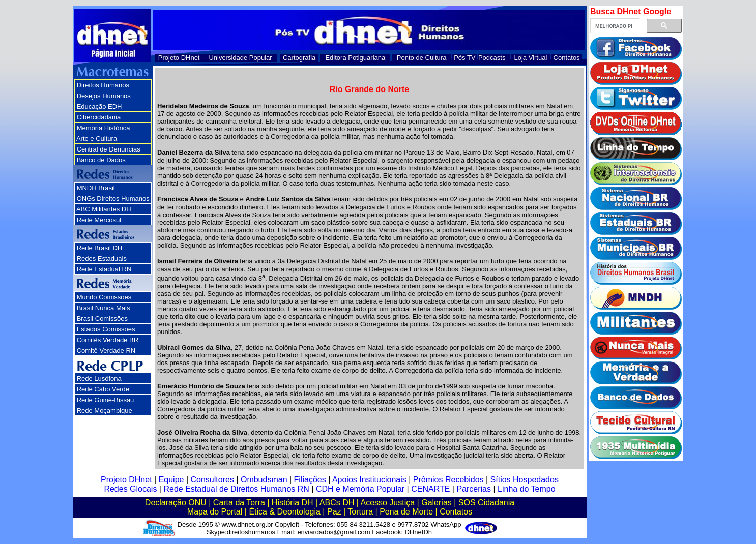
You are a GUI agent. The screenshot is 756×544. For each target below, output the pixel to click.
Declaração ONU (176, 503)
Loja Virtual (531, 58)
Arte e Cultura (97, 139)
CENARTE (430, 489)
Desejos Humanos (104, 96)
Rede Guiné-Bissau (106, 400)
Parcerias (474, 489)
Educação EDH (99, 107)
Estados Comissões (106, 329)
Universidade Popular (240, 58)
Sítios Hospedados (525, 480)
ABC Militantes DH (104, 209)
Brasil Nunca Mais (104, 308)
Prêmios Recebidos (448, 480)
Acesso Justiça (387, 503)
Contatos (567, 58)
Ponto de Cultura (422, 58)
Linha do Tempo (527, 489)
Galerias (437, 503)
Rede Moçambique (105, 411)
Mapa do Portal (215, 512)
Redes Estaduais (102, 259)
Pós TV (464, 58)
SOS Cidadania (486, 503)
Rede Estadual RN (104, 269)
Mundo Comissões (104, 297)
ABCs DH (337, 503)
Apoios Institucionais (369, 480)
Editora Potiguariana (355, 58)
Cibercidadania (99, 117)
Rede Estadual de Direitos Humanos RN (236, 489)
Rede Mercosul (99, 220)
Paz (334, 512)
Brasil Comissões (102, 319)
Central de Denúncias (109, 149)
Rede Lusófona (99, 379)
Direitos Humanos (103, 85)
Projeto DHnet (179, 58)
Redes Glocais (130, 489)
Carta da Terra (239, 503)
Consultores (212, 480)
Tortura (360, 512)
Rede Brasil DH (100, 248)
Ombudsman (264, 480)
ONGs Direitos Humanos (113, 199)
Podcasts (492, 58)
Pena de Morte (406, 512)
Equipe (171, 480)
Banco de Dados (101, 160)
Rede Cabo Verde (103, 389)
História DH (293, 503)
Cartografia (299, 58)
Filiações (310, 480)
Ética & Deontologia (285, 512)
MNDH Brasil (96, 188)
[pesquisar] (614, 26)
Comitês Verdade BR (108, 340)
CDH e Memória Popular (360, 489)
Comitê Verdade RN (106, 351)
